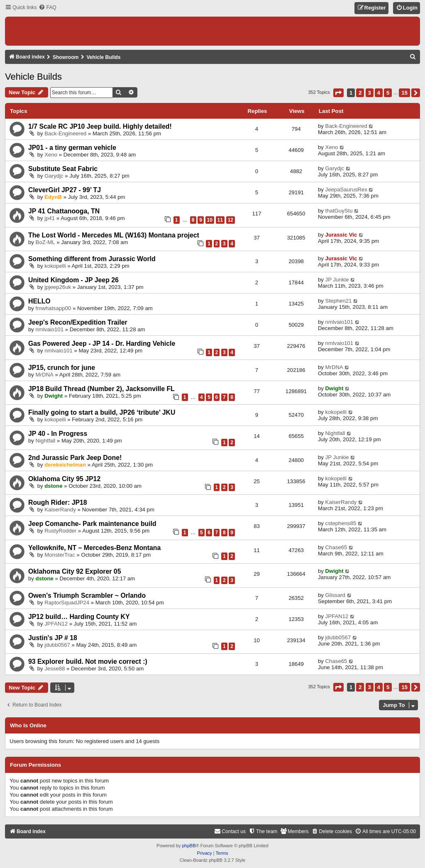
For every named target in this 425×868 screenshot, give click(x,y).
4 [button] (379, 93)
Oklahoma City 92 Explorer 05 (74, 571)
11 (220, 220)
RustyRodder (60, 531)
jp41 (50, 218)
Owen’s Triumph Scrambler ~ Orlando (87, 595)
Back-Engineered (65, 133)
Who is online (28, 726)
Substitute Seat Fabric (63, 169)
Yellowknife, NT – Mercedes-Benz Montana (94, 548)
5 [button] (388, 93)
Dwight (54, 396)
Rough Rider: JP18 (58, 502)
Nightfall (46, 441)
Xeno (51, 155)
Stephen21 (339, 301)
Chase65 (336, 547)
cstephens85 (341, 523)
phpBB (189, 846)
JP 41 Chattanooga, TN (64, 211)
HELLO (39, 301)
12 (231, 220)
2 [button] (360, 93)
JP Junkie (337, 280)
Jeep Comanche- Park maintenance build (92, 524)
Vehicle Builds (33, 77)
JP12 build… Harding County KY (79, 617)
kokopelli (55, 266)
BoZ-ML (45, 242)
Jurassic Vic (341, 235)
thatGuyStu (339, 211)
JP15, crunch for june (62, 368)
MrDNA (45, 375)
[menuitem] (47, 8)
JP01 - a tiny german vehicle (72, 148)
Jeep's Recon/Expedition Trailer (78, 322)
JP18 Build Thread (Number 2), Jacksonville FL (101, 389)
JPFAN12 (56, 624)
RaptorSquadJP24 (67, 603)
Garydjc (54, 176)
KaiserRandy (60, 510)
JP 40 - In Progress (58, 434)
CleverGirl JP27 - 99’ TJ (65, 190)
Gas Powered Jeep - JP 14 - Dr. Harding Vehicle (102, 344)
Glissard (335, 595)
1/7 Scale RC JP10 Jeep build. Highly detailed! (100, 126)
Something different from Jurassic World (92, 259)
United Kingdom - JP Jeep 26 (73, 280)
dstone (53, 486)
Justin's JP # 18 (53, 638)
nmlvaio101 (50, 329)
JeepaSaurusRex (346, 189)
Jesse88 (55, 669)
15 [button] (404, 93)
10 (210, 220)
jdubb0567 (57, 645)
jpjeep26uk (58, 287)
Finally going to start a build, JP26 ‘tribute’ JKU (102, 412)
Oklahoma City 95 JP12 (64, 479)
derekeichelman (65, 465)
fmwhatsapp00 (54, 308)
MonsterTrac (60, 555)
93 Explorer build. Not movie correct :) (88, 661)
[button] (338, 93)
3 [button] (370, 93)
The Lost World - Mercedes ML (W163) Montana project (114, 235)
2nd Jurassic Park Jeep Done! (75, 458)
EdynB (53, 197)
